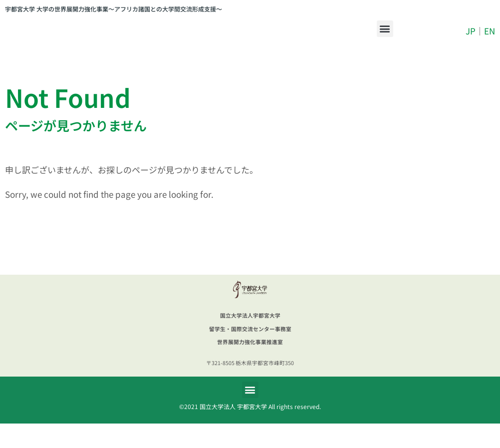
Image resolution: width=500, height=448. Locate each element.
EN (490, 43)
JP (471, 43)
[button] (385, 41)
